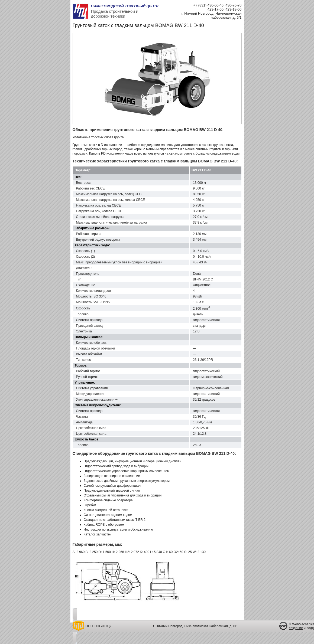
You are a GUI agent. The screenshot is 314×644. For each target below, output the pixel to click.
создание (296, 628)
